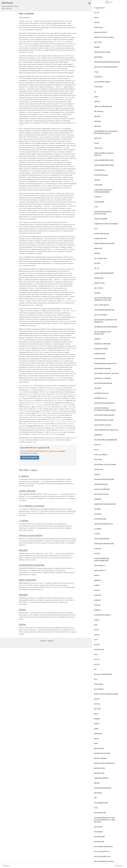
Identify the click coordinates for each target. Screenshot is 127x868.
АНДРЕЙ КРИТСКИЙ (101, 349)
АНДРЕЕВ (97, 339)
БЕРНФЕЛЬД (98, 734)
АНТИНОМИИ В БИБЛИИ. (102, 369)
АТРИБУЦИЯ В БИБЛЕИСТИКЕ (104, 544)
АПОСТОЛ (97, 445)
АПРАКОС (97, 474)
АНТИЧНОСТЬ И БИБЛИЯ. (102, 378)
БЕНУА (96, 714)
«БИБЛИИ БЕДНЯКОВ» (101, 778)
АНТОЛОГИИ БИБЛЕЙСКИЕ (103, 383)
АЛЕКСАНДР (98, 148)
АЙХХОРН (97, 121)
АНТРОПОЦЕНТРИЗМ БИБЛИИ (104, 415)
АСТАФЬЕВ (98, 529)
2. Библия (24, 520)
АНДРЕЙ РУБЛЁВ (100, 354)
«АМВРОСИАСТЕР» (100, 239)
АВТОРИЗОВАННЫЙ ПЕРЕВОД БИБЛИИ (107, 62)
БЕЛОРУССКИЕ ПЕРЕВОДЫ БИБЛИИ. (106, 694)
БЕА (95, 669)
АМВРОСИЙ (98, 248)
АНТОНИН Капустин (100, 398)
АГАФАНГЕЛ (98, 77)
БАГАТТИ (97, 590)
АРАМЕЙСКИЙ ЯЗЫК (101, 484)
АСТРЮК (97, 534)
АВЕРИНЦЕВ (98, 57)
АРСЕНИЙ (97, 509)
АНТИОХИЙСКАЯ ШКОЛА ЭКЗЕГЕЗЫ (106, 373)
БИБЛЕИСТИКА (99, 748)
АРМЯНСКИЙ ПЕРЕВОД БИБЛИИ (105, 504)
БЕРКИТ (97, 724)
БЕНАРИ (97, 699)
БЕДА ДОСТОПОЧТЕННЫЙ (103, 674)
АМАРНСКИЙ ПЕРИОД (101, 234)
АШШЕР (97, 585)
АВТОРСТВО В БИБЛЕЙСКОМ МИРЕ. (106, 67)
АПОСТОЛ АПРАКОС (101, 455)
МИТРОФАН (6, 866)
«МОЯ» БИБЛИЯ (27, 491)
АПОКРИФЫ (98, 435)
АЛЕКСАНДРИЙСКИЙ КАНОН (104, 160)
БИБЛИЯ (97, 783)
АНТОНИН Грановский (101, 393)
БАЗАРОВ (97, 605)
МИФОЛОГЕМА (118, 866)
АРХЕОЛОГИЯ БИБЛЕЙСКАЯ (103, 524)
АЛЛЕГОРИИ (98, 185)
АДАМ (96, 97)
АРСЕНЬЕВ (98, 514)
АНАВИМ (97, 293)
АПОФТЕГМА (98, 469)
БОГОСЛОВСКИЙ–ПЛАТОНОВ (104, 861)
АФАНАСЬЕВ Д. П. (100, 566)
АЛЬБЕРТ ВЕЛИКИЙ (101, 219)
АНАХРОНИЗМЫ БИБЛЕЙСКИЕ (104, 310)
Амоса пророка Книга (100, 258)
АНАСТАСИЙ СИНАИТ (101, 305)
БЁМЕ (96, 743)
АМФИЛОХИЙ (99, 278)
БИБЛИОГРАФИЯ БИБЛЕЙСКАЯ (104, 763)
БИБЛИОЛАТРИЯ (99, 768)
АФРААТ (97, 575)
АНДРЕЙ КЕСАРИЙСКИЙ (102, 344)
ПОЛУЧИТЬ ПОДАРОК (30, 458)
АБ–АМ (96, 13)
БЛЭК (96, 808)
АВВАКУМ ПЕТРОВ (100, 32)
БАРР (96, 625)
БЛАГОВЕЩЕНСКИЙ (101, 803)
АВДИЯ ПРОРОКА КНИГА (102, 52)
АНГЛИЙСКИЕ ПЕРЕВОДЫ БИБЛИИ (106, 327)
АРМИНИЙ (97, 499)
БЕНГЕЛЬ (97, 704)
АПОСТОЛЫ (98, 460)
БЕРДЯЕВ (97, 719)
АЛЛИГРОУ (98, 197)
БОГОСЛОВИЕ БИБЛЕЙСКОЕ (103, 847)
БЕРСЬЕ (96, 739)
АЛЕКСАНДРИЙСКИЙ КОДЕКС (104, 165)
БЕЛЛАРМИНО (99, 689)
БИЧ (95, 798)
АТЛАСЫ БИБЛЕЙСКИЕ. (102, 539)
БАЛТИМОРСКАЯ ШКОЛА (103, 615)
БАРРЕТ (96, 630)
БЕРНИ (96, 729)
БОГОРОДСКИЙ (99, 842)
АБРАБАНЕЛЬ (98, 27)
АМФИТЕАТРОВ (99, 283)
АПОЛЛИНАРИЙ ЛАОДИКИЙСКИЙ (105, 440)
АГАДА (96, 72)
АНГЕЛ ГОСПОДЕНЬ (101, 315)
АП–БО (96, 450)
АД (95, 92)
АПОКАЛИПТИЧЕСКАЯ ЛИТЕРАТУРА (106, 430)
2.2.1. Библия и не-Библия (32, 506)
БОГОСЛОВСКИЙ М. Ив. (102, 852)
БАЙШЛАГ (97, 610)
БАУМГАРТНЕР (99, 650)
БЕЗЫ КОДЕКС (99, 684)
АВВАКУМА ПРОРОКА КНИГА (104, 37)
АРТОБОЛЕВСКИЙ (100, 519)
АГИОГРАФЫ (98, 87)
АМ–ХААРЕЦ (98, 288)
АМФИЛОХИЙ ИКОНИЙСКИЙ (104, 273)
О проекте (43, 641)
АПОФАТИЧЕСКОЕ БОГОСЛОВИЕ (105, 465)
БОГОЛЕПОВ (98, 827)
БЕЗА (96, 679)
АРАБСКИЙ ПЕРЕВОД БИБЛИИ (104, 479)
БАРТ (96, 640)
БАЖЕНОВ (97, 600)
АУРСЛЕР (97, 554)
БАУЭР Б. (97, 659)
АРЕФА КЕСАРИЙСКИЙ (102, 489)
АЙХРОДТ (97, 116)
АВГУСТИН (98, 42)
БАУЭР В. (97, 664)
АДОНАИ (97, 102)
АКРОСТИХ (98, 138)
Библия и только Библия (31, 535)
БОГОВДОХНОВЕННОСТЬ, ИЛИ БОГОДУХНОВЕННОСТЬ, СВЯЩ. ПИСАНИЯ (105, 820)
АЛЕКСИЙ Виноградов (101, 175)
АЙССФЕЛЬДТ (99, 111)
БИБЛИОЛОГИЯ (99, 773)
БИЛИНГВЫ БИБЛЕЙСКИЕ (103, 788)
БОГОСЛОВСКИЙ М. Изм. (102, 856)
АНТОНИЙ (97, 388)
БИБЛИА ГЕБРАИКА (100, 758)
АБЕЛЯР (97, 22)
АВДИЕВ (97, 47)
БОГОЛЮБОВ (98, 832)
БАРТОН (97, 645)
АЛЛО (96, 207)
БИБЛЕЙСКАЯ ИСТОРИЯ (102, 753)
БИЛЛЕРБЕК (98, 793)
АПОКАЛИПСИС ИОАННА (103, 425)
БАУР (96, 655)
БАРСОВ (97, 635)
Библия (22, 609)
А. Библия (24, 476)
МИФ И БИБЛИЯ (27, 580)
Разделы (51, 641)
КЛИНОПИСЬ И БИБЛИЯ (32, 565)
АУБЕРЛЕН (97, 549)
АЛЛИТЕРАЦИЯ (99, 202)
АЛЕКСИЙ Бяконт (100, 170)
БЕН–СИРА (97, 709)
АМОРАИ (97, 253)
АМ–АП (96, 268)
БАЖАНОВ (97, 595)
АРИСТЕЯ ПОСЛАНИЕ (101, 494)
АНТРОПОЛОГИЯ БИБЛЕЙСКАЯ (104, 403)
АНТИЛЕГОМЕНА (100, 359)
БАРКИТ (97, 620)
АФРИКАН (97, 580)
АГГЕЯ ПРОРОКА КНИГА (102, 82)
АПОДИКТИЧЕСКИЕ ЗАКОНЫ (104, 420)
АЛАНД (96, 143)
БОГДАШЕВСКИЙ (100, 813)
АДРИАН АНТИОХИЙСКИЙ (103, 107)
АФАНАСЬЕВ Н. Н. (100, 570)
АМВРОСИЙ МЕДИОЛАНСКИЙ (104, 244)
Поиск (109, 2)
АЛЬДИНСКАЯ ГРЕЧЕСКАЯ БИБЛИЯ (106, 224)
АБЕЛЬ (96, 18)
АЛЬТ (96, 229)
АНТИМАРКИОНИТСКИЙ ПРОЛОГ (105, 364)
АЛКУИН (97, 180)
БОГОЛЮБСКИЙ (99, 837)
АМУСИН (97, 263)
